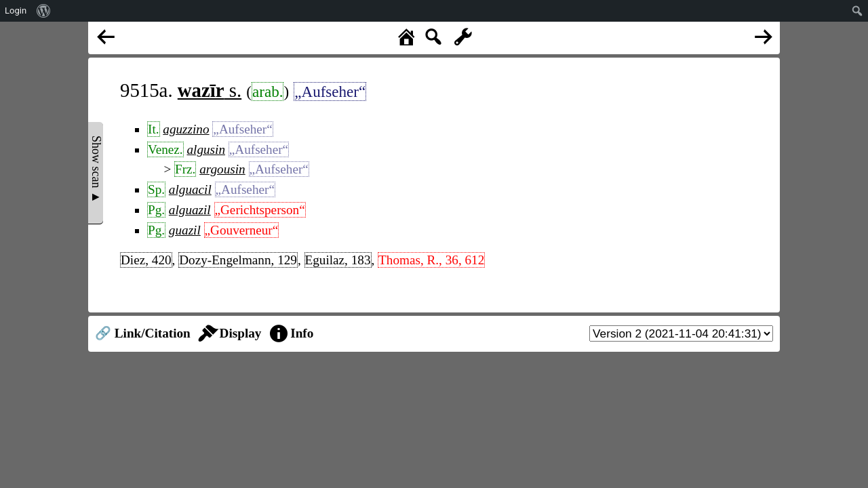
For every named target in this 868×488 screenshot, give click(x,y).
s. (210, 90)
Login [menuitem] (16, 11)
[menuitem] (44, 11)
